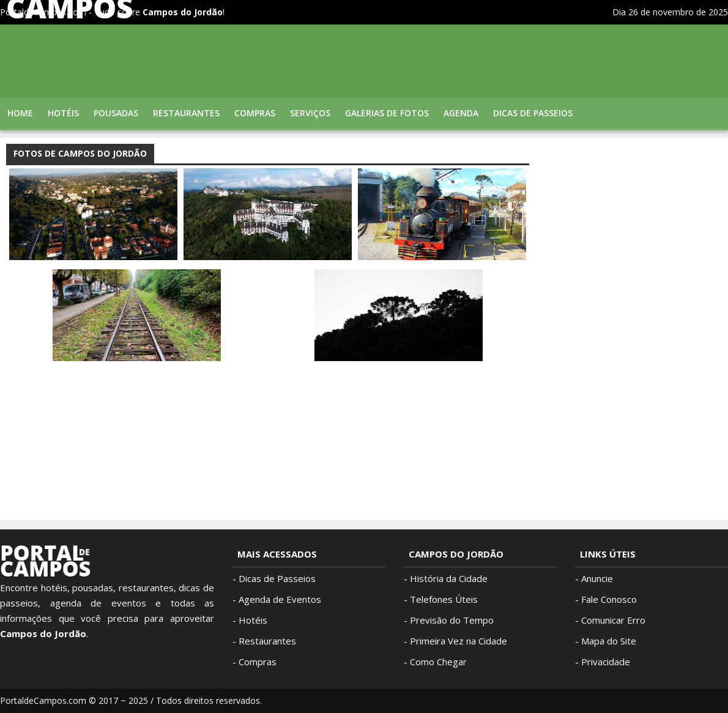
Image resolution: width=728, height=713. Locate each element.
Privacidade (606, 662)
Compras (255, 113)
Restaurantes (186, 113)
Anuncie (597, 578)
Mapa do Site (609, 641)
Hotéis (63, 113)
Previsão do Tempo (452, 620)
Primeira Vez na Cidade (459, 641)
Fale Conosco (609, 599)
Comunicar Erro (613, 620)
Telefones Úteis (444, 599)
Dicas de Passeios (277, 578)
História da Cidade (449, 578)
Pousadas (116, 113)
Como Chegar (438, 662)
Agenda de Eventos (280, 599)
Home (20, 113)
